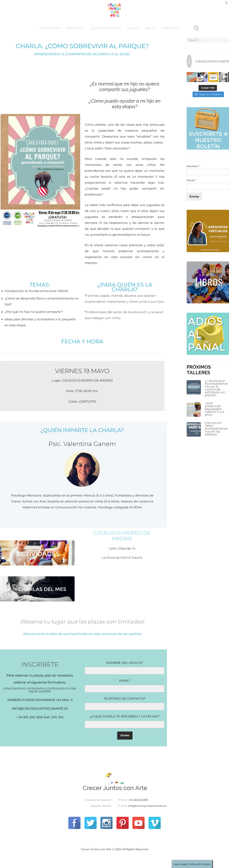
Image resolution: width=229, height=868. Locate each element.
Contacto (170, 28)
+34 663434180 (138, 800)
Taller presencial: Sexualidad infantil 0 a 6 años (214, 409)
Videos (134, 28)
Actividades (50, 28)
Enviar (194, 197)
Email (192, 180)
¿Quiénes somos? (106, 28)
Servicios (75, 28)
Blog (151, 28)
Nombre (193, 166)
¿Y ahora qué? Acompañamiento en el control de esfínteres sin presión (216, 388)
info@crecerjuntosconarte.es (147, 806)
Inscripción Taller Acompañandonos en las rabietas (216, 429)
